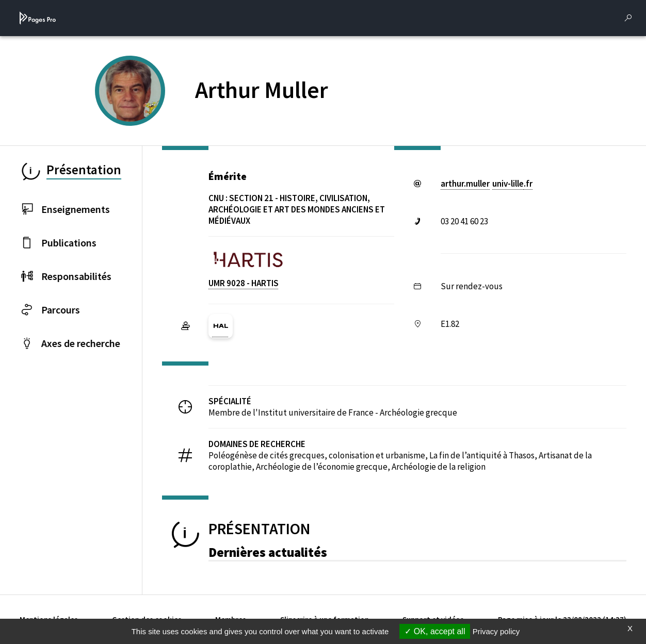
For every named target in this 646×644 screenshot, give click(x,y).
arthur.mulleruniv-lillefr (487, 184)
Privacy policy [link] (496, 631)
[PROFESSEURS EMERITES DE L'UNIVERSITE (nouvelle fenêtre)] (142, 108)
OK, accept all (435, 631)
